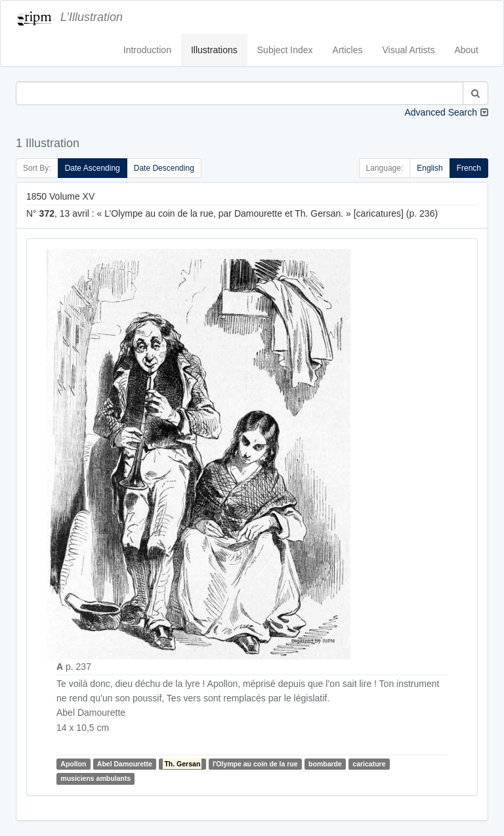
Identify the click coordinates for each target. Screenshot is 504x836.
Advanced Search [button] (441, 112)
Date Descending (164, 168)
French (469, 168)
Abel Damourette (125, 764)
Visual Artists (409, 50)
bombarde (325, 764)
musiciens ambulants (95, 778)
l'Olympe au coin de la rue (255, 764)
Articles (348, 50)
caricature (369, 764)
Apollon (73, 764)
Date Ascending (93, 168)
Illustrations (214, 50)
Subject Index (285, 50)
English (430, 168)
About (466, 50)
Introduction (147, 50)
